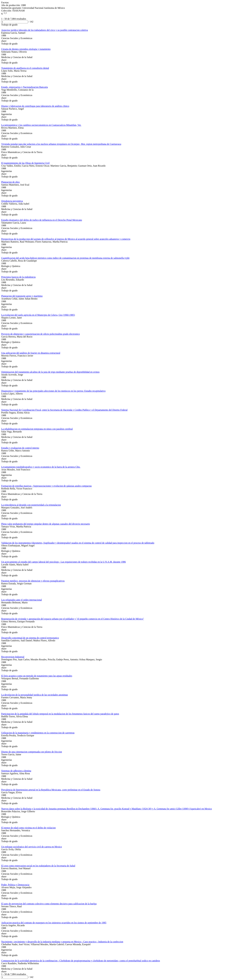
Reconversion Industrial (13, 657)
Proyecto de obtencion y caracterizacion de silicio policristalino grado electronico (40, 334)
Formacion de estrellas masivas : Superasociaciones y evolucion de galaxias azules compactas (46, 486)
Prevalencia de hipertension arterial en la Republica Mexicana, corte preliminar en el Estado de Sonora (51, 790)
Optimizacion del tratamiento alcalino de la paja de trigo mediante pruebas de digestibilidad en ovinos (50, 372)
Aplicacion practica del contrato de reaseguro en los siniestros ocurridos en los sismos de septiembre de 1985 (54, 923)
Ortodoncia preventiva (12, 201)
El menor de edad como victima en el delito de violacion (28, 828)
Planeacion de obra (10, 182)
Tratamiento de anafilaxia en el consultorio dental (25, 68)
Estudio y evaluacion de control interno (20, 448)
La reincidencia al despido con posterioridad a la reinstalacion (31, 505)
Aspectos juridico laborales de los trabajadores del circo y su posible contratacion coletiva (45, 30)
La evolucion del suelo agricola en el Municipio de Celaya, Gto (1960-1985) (38, 315)
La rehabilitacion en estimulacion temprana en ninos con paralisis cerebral (37, 429)
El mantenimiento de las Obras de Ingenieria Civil (25, 163)
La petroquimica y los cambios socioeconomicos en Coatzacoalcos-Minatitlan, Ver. (41, 125)
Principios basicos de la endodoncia (18, 277)
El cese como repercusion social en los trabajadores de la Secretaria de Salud (38, 866)
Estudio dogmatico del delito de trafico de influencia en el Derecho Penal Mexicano (42, 220)
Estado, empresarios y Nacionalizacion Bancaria (25, 87)
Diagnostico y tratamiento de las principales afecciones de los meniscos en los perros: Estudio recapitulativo (53, 391)
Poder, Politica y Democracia (15, 885)
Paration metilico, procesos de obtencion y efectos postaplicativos (33, 581)
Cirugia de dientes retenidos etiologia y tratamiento (26, 49)
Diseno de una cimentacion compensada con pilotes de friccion (32, 752)
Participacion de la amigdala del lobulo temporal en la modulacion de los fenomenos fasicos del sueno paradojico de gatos (60, 714)
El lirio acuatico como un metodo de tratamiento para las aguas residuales (37, 676)
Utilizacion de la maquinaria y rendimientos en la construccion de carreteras (38, 733)
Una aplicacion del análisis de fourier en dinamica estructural (31, 353)
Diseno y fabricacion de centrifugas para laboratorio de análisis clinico (35, 106)
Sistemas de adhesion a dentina (16, 771)
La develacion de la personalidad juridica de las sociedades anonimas (35, 695)
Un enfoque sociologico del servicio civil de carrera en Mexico (32, 847)
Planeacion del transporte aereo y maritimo (22, 296)
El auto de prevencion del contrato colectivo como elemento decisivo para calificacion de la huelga (49, 904)
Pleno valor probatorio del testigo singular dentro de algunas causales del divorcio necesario (46, 524)
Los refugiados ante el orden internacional (22, 600)
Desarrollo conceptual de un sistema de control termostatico (30, 638)
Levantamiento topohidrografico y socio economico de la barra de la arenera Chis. (41, 467)
